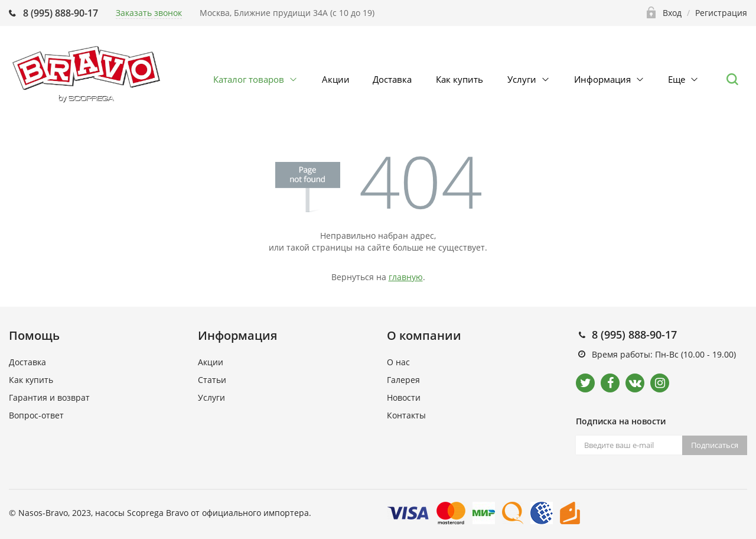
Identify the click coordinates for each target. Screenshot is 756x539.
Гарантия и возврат (49, 397)
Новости (404, 397)
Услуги (522, 79)
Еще (677, 79)
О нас (398, 362)
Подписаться (715, 445)
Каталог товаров (249, 79)
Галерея (403, 380)
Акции (336, 79)
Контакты (406, 415)
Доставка (392, 79)
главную (406, 277)
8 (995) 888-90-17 (61, 13)
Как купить (460, 79)
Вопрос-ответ (36, 415)
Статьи (212, 380)
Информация (602, 79)
